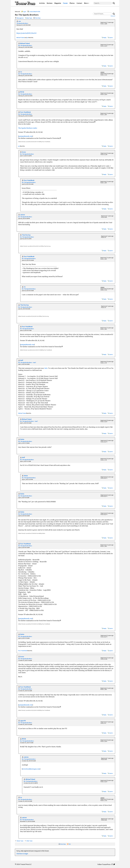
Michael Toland (20, 38)
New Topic (29, 18)
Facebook (112, 864)
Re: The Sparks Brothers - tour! (27, 363)
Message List (20, 18)
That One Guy (26, 235)
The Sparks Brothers (22, 23)
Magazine (58, 3)
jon (28, 38)
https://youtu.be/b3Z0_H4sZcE (26, 33)
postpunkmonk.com (26, 136)
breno (24, 152)
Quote (111, 38)
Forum (65, 3)
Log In (25, 12)
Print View (38, 18)
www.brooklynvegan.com (31, 769)
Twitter (114, 864)
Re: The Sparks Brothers (25, 46)
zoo (20, 21)
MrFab (22, 92)
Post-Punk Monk (25, 112)
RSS (70, 844)
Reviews (50, 3)
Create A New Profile (35, 12)
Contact (79, 3)
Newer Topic (20, 841)
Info (46, 368)
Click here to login (22, 854)
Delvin (22, 439)
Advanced (113, 16)
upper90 (23, 721)
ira (21, 72)
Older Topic (29, 841)
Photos (72, 3)
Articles (42, 3)
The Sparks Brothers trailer (28, 128)
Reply (105, 38)
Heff (22, 360)
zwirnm (23, 215)
